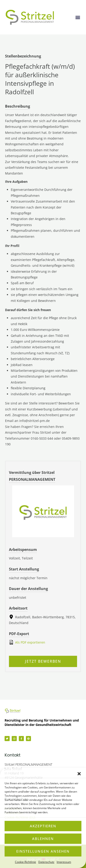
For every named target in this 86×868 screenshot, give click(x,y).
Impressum (64, 862)
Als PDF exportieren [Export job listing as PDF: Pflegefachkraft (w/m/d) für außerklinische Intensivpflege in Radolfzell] (27, 642)
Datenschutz (46, 862)
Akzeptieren (43, 826)
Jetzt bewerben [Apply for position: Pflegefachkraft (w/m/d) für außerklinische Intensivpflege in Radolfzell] (43, 661)
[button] (79, 774)
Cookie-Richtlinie (25, 862)
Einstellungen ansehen (43, 851)
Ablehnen (43, 839)
